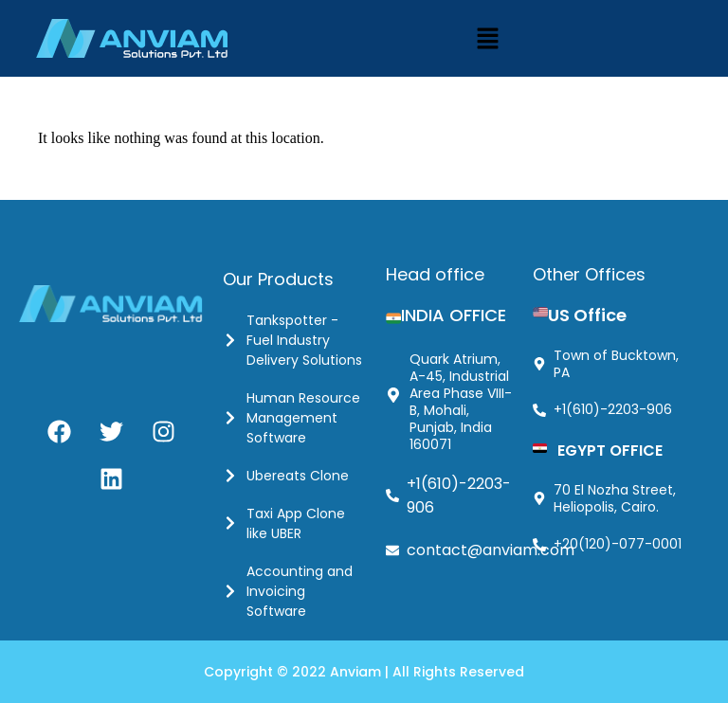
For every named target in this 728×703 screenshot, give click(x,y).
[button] (487, 38)
